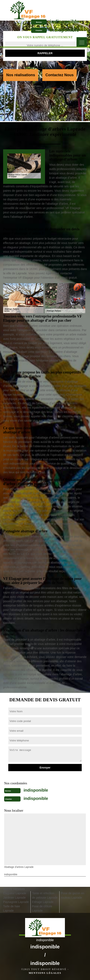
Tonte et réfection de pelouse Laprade (45, 895)
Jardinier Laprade (14, 898)
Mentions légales (45, 973)
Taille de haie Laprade (12, 908)
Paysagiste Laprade (16, 902)
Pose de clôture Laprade (42, 908)
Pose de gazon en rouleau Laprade (73, 895)
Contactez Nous (60, 75)
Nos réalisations (21, 75)
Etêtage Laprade (43, 902)
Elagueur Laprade (15, 893)
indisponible (64, 22)
